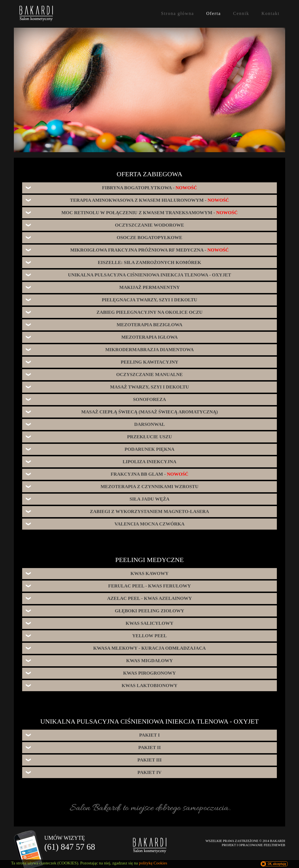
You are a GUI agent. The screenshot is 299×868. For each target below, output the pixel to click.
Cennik (241, 13)
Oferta (214, 13)
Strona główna (178, 13)
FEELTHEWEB (274, 845)
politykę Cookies (153, 863)
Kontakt (270, 13)
